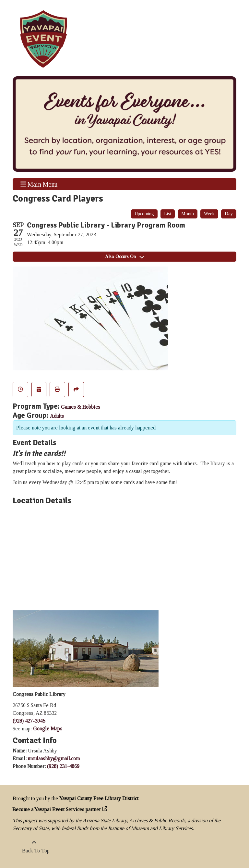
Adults (57, 416)
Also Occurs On (124, 257)
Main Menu (39, 184)
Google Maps (48, 729)
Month (188, 214)
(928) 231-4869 (63, 766)
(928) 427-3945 (29, 721)
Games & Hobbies (81, 407)
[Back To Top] (34, 847)
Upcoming (144, 214)
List (168, 214)
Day (229, 214)
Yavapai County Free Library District (99, 798)
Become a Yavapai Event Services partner (57, 809)
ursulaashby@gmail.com (54, 758)
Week (209, 214)
